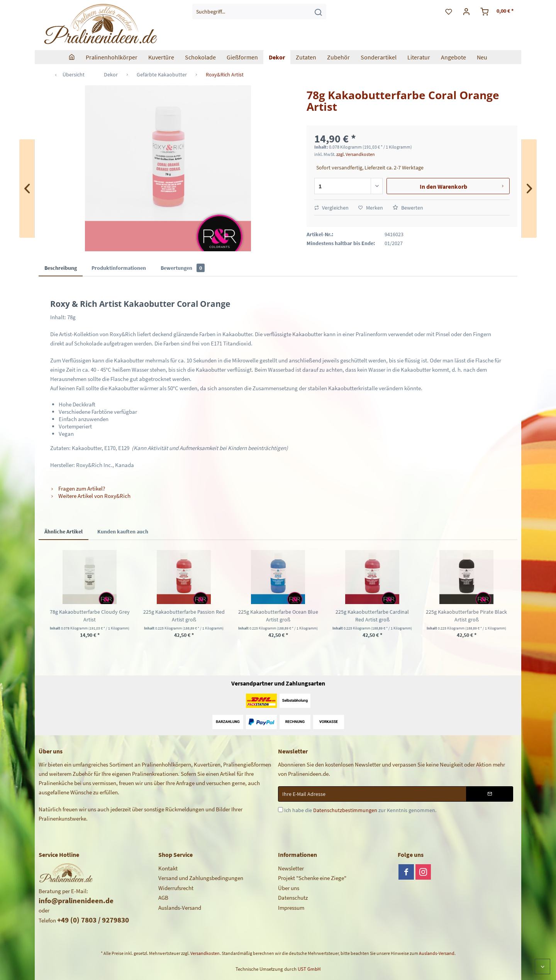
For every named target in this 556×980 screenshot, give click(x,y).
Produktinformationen (119, 268)
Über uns (289, 888)
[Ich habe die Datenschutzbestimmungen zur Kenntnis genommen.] (281, 810)
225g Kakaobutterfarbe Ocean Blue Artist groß (278, 616)
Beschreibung (61, 268)
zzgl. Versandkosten (356, 154)
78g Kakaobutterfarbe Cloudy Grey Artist (90, 616)
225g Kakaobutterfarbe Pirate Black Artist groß (466, 616)
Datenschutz (293, 898)
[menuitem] (259, 12)
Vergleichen (331, 208)
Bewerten (408, 208)
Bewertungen (183, 268)
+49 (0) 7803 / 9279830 (93, 920)
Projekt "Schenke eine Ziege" (312, 878)
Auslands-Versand (180, 908)
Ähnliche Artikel (64, 531)
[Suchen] (318, 12)
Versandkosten (205, 953)
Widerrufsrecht (176, 888)
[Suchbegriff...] (259, 12)
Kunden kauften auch (123, 531)
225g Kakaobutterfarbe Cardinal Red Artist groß (372, 616)
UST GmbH (309, 969)
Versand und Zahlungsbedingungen (201, 878)
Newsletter (291, 868)
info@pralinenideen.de (76, 900)
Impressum (291, 908)
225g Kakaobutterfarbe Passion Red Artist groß (184, 616)
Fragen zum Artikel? (78, 488)
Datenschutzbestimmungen (345, 810)
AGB (163, 898)
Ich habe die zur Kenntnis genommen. (360, 810)
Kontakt (168, 868)
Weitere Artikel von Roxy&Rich (90, 496)
